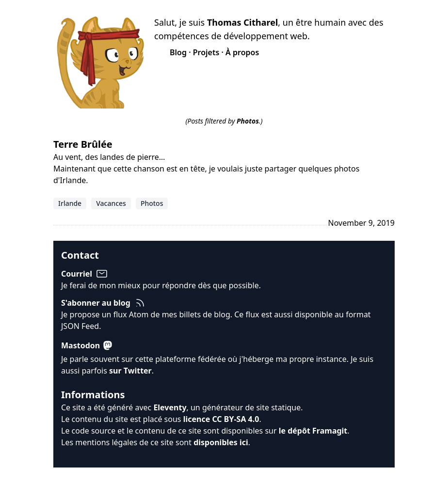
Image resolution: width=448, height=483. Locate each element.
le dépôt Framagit (313, 431)
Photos (152, 203)
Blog (178, 52)
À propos (242, 52)
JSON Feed (80, 326)
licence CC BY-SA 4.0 (221, 419)
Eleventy (170, 407)
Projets (206, 52)
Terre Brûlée (83, 144)
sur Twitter (130, 371)
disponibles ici (221, 442)
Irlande (70, 203)
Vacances (111, 203)
